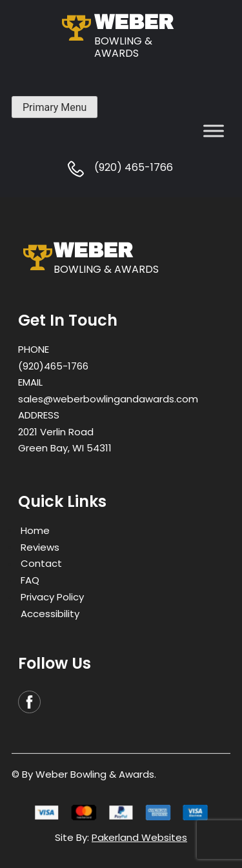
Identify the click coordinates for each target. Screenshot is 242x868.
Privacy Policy (52, 597)
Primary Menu (55, 107)
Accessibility (50, 613)
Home (35, 530)
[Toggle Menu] (214, 131)
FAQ (30, 580)
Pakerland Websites (139, 837)
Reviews (40, 547)
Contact (41, 563)
